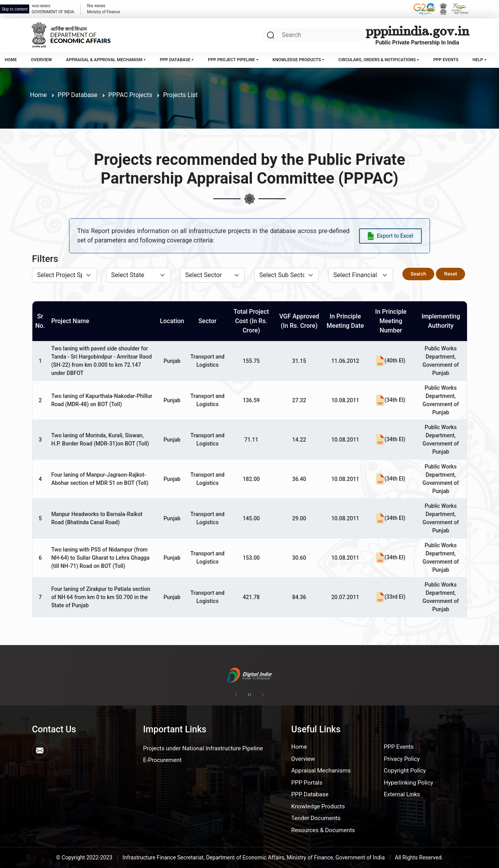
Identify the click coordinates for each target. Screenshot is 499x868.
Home (11, 60)
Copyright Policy (405, 771)
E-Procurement (162, 760)
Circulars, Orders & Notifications (377, 60)
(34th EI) (391, 400)
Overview (41, 60)
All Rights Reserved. (419, 857)
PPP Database (175, 60)
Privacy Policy (402, 759)
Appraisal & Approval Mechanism (104, 60)
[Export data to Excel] (390, 236)
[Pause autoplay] (249, 695)
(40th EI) (391, 361)
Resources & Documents (323, 830)
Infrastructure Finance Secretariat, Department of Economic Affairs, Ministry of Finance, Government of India (254, 857)
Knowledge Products (297, 60)
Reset (450, 274)
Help (478, 60)
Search (418, 274)
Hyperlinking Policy (409, 783)
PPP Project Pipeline (231, 60)
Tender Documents (316, 818)
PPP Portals (307, 783)
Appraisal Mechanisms (321, 771)
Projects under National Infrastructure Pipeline (203, 748)
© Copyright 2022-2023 (84, 857)
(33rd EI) (391, 597)
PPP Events (446, 60)
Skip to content (15, 9)
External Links (402, 794)
